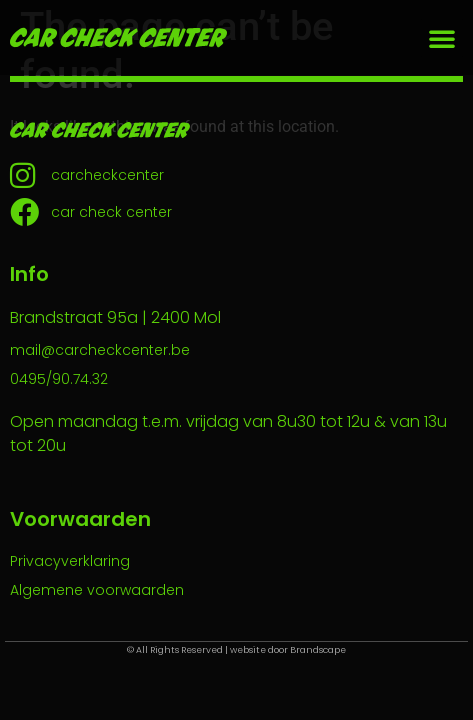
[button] (442, 38)
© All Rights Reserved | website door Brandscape (236, 650)
